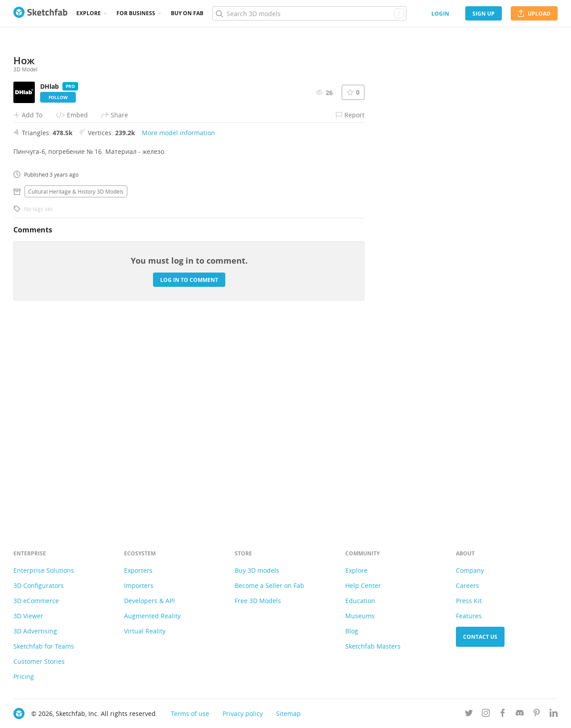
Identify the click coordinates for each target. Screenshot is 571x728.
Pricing (24, 676)
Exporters (138, 570)
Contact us (480, 637)
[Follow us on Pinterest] (537, 714)
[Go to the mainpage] (40, 13)
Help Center (363, 585)
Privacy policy (243, 714)
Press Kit (469, 601)
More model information (178, 329)
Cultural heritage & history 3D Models (76, 388)
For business (136, 13)
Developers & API (149, 601)
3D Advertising (35, 631)
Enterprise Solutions (44, 570)
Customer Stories (39, 661)
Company (470, 570)
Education (360, 601)
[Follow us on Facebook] (503, 714)
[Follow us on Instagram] (486, 714)
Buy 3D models (257, 570)
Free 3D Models (258, 601)
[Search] (309, 13)
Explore (89, 13)
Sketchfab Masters (373, 646)
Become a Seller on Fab (269, 585)
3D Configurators (39, 585)
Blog (352, 631)
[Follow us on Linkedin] (554, 714)
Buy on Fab (187, 13)
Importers (139, 585)
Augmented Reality (152, 616)
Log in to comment (189, 476)
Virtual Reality (145, 631)
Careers (468, 585)
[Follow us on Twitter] (469, 714)
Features (469, 616)
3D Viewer (28, 616)
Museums (360, 616)
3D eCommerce (36, 601)
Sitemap (288, 714)
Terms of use (190, 714)
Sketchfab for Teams (44, 646)
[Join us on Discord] (520, 714)
